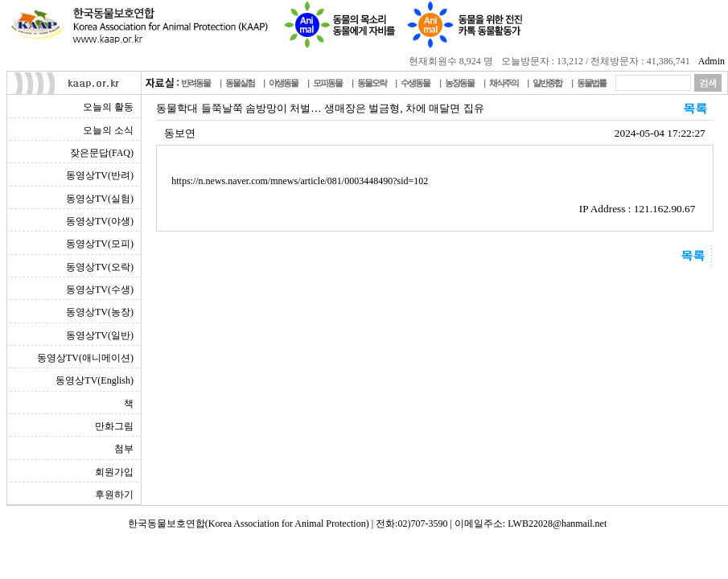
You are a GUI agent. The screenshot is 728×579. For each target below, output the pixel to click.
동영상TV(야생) (100, 221)
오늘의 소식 (108, 130)
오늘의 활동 (108, 107)
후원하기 (114, 495)
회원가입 (114, 472)
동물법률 (591, 83)
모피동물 (327, 83)
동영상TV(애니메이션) (85, 358)
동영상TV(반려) (100, 175)
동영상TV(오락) (100, 267)
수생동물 (415, 83)
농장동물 (459, 83)
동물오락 (372, 83)
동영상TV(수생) (100, 289)
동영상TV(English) (95, 380)
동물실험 (240, 83)
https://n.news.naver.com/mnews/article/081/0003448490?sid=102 (300, 181)
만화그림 (114, 426)
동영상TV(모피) (100, 244)
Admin (712, 61)
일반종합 (547, 83)
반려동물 (195, 83)
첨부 (124, 449)
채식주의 (504, 83)
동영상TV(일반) (100, 335)
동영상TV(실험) (100, 199)
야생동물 (283, 83)
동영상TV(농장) (100, 312)
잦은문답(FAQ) (102, 153)
